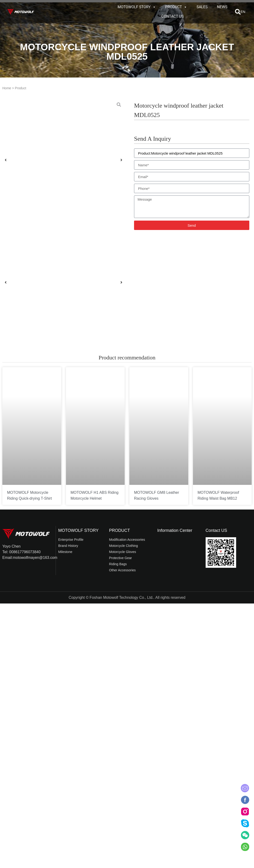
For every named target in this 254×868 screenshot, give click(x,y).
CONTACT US (172, 16)
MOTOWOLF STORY (137, 7)
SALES (202, 7)
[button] (238, 12)
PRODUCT (176, 7)
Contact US (216, 530)
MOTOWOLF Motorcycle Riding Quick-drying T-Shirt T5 (29, 498)
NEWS (222, 7)
